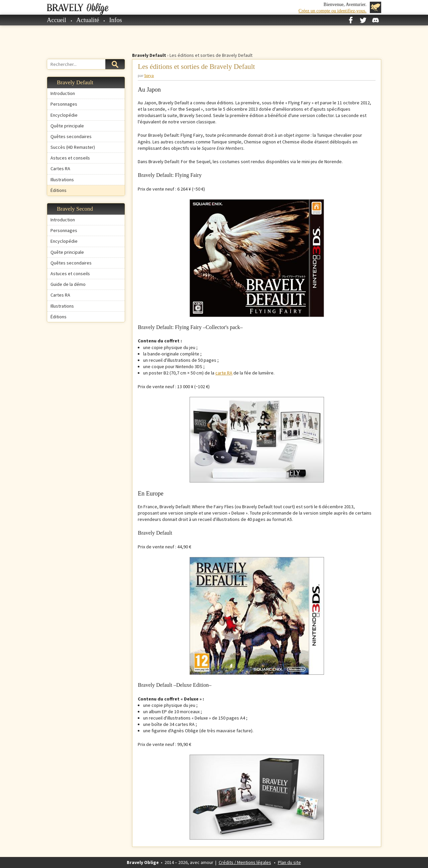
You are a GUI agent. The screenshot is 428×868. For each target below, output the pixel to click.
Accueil (57, 20)
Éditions (59, 190)
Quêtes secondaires (71, 136)
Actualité (88, 20)
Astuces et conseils (70, 158)
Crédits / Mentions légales (245, 862)
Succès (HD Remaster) (73, 147)
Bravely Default (149, 55)
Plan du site (289, 862)
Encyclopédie (64, 115)
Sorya (149, 75)
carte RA (224, 373)
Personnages (64, 104)
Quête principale (67, 126)
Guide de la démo (68, 284)
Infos (115, 20)
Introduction (63, 93)
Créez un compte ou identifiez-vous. (333, 11)
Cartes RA (60, 169)
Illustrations (62, 180)
